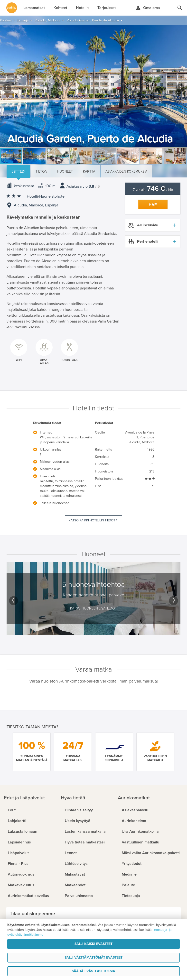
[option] (93, 86)
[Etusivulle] (12, 8)
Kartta (89, 171)
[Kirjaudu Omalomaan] (148, 8)
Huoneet (65, 171)
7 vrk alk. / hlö (153, 190)
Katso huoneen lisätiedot (93, 608)
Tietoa (41, 171)
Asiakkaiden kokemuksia (126, 171)
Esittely (18, 171)
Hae (153, 205)
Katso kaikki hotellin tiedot (92, 520)
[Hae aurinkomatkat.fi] (180, 8)
